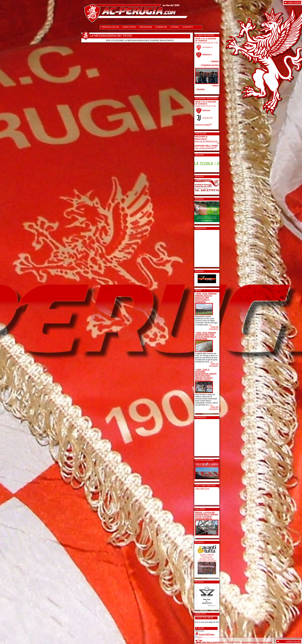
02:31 (200, 637)
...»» (210, 325)
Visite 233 (215, 364)
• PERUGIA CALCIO (110, 27)
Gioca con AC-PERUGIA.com (206, 141)
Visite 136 (215, 327)
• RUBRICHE (161, 27)
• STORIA (174, 27)
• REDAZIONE (145, 27)
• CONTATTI (187, 27)
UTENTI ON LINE (293, 641)
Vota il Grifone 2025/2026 (204, 148)
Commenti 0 (214, 329)
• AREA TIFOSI (129, 27)
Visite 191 (215, 407)
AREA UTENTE (294, 3)
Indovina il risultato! (203, 124)
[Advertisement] (203, 248)
